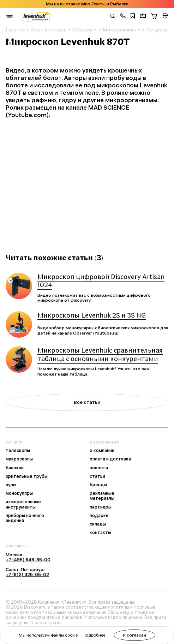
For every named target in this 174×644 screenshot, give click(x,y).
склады (98, 524)
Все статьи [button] (87, 402)
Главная (15, 30)
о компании (102, 450)
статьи (97, 476)
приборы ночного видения (25, 518)
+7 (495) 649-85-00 (28, 559)
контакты (100, 532)
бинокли (15, 468)
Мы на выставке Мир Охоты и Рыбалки (87, 4)
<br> (87, 182)
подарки (99, 515)
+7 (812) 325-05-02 (27, 574)
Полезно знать (48, 30)
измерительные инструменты (23, 504)
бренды (98, 485)
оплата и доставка (110, 459)
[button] (123, 17)
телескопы (18, 450)
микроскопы (19, 459)
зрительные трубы (27, 476)
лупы (11, 485)
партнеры (101, 507)
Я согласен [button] (134, 635)
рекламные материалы (102, 495)
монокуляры (19, 493)
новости (99, 468)
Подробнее (94, 635)
